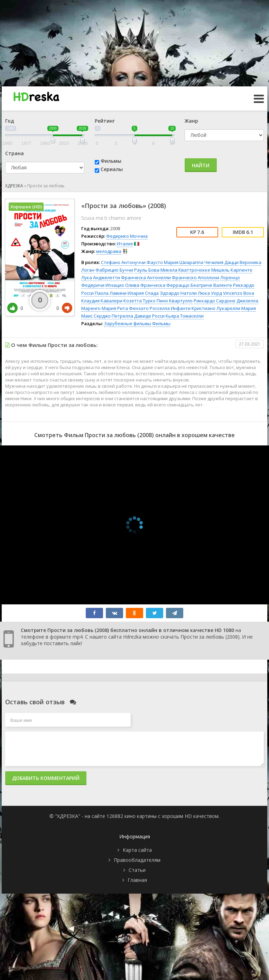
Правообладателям (137, 860)
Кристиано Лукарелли (216, 308)
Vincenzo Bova (239, 293)
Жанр (191, 121)
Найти (201, 165)
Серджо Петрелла (113, 316)
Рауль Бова (147, 270)
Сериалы (112, 169)
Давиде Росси (149, 316)
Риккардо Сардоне (215, 301)
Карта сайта (137, 850)
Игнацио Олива (122, 285)
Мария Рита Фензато (125, 308)
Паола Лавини (111, 293)
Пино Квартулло (175, 301)
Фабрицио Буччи (114, 270)
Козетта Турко (140, 301)
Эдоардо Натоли (178, 293)
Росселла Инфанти (170, 308)
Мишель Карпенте (232, 270)
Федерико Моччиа (127, 236)
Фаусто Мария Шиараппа (175, 262)
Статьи (137, 870)
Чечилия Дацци (221, 262)
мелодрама (109, 251)
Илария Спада (143, 293)
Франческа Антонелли (146, 277)
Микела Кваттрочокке (185, 270)
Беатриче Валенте (211, 285)
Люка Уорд (210, 293)
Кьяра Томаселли (185, 316)
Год (10, 121)
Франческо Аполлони (196, 277)
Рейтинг (105, 121)
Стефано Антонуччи (123, 262)
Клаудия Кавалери (102, 301)
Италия (125, 244)
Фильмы (111, 161)
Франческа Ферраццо (165, 285)
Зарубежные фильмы (128, 323)
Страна (15, 153)
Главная (137, 880)
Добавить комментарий (46, 778)
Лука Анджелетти (101, 277)
